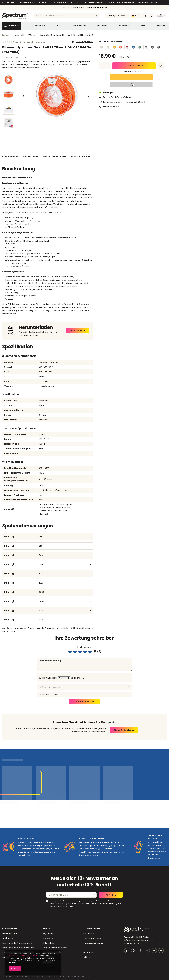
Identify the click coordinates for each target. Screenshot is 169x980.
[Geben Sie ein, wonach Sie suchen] (67, 16)
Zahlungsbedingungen (94, 943)
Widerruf (87, 957)
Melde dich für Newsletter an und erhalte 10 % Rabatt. (85, 882)
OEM (143, 26)
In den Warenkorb (134, 66)
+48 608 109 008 (132, 943)
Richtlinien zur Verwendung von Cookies (23, 956)
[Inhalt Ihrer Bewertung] (84, 665)
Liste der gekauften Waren (55, 948)
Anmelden (111, 895)
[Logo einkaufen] (15, 16)
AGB (85, 948)
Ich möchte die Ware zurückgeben (18, 948)
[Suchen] (96, 16)
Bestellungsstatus (10, 933)
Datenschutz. (68, 906)
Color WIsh (79, 26)
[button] (24, 96)
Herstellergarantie (47, 386)
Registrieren (48, 933)
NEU (59, 26)
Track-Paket (8, 938)
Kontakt (162, 26)
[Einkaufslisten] (151, 16)
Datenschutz (89, 952)
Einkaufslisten (49, 943)
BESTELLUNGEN (9, 928)
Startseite (6, 35)
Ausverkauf (39, 26)
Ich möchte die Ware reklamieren (18, 943)
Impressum (89, 933)
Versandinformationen (94, 938)
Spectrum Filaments (48, 362)
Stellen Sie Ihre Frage (124, 730)
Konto (46, 928)
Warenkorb (48, 938)
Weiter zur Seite (77, 331)
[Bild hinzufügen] (78, 678)
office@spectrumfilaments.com (139, 940)
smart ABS (44, 381)
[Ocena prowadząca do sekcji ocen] (24, 42)
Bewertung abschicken (85, 702)
